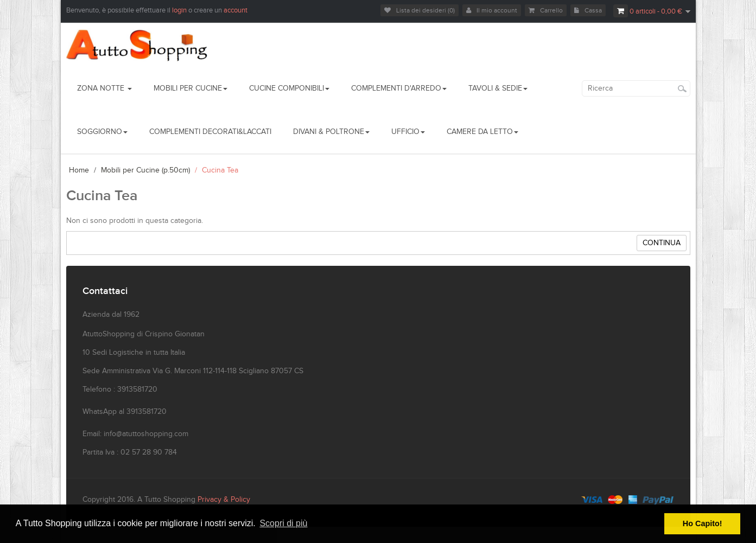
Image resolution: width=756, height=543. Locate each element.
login (180, 10)
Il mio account (492, 10)
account (236, 10)
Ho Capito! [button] (703, 523)
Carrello (546, 10)
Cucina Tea (220, 170)
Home (79, 170)
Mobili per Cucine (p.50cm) (145, 170)
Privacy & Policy (224, 500)
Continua (662, 243)
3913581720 (147, 412)
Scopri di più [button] (283, 523)
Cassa (588, 10)
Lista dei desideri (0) (420, 10)
